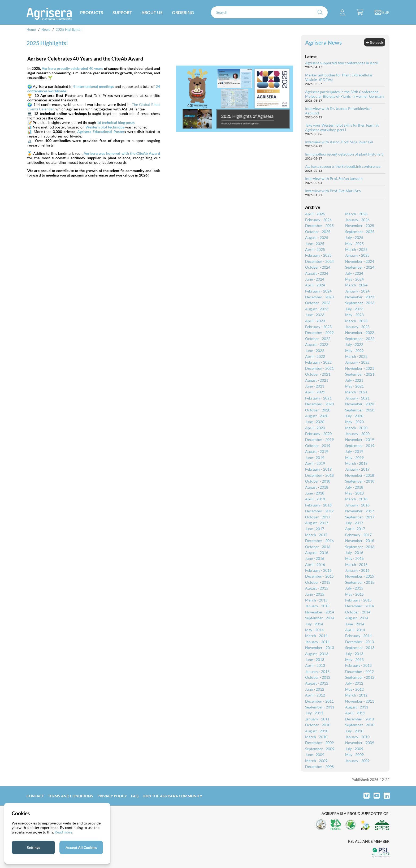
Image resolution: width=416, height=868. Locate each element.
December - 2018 (319, 475)
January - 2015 (317, 606)
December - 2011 (319, 701)
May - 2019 (354, 457)
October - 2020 (318, 410)
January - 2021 (357, 398)
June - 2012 (315, 689)
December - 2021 (319, 368)
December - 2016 (319, 541)
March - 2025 (356, 249)
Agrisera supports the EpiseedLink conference (343, 166)
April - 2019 (315, 463)
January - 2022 (357, 362)
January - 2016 (357, 570)
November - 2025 (360, 225)
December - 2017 (319, 511)
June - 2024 (315, 279)
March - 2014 (316, 636)
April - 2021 (315, 392)
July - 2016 (354, 553)
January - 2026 (357, 220)
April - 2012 (315, 695)
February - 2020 (318, 434)
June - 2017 (315, 529)
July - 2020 (354, 416)
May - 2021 (354, 386)
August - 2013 (317, 654)
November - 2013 (320, 648)
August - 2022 (317, 344)
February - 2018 (318, 505)
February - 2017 (358, 535)
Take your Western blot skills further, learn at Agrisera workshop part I (342, 127)
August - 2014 (357, 618)
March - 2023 (356, 321)
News (46, 29)
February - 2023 (318, 327)
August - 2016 (317, 553)
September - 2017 (360, 517)
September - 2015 (360, 582)
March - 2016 (356, 564)
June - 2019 (315, 457)
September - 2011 (320, 707)
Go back (375, 42)
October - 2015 (318, 582)
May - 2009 (354, 755)
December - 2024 (319, 261)
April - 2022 (315, 356)
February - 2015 (358, 600)
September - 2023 (360, 303)
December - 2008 (319, 766)
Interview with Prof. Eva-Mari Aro (333, 191)
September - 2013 (360, 648)
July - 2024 (354, 273)
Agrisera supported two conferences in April (342, 63)
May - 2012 (354, 689)
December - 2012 (359, 671)
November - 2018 (360, 475)
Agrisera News (323, 42)
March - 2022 (356, 356)
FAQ (135, 796)
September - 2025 (360, 232)
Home (31, 29)
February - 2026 (318, 220)
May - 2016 (354, 558)
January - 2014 (317, 642)
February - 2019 (318, 469)
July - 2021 (354, 380)
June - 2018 (315, 493)
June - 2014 (355, 624)
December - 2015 (319, 576)
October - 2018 (318, 481)
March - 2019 (356, 463)
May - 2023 (354, 315)
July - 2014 (314, 624)
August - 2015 (317, 588)
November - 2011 (360, 701)
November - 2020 (360, 404)
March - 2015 (316, 600)
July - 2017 (354, 523)
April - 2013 (315, 665)
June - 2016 (315, 558)
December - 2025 (319, 225)
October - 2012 (318, 677)
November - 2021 (360, 368)
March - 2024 (356, 285)
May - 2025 (354, 244)
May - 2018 (354, 493)
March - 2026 (356, 214)
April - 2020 (315, 428)
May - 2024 (354, 279)
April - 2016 (315, 564)
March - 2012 (356, 695)
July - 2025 (354, 237)
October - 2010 (318, 725)
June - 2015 (315, 594)
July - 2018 (354, 487)
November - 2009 (360, 743)
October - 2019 (318, 446)
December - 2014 (359, 606)
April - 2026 (315, 214)
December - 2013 (359, 642)
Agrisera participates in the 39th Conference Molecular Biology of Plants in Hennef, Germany (345, 94)
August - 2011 (357, 707)
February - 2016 (318, 570)
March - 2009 (316, 761)
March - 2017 (316, 535)
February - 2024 (318, 291)
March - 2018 (356, 499)
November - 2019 (360, 439)
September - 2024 (360, 267)
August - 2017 (317, 523)
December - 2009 (319, 743)
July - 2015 (354, 588)
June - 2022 (315, 351)
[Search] (269, 12)
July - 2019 (354, 451)
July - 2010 (354, 731)
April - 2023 (315, 321)
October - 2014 (358, 612)
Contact (35, 796)
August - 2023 (317, 309)
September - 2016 (360, 547)
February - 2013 (358, 665)
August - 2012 (317, 683)
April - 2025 (315, 249)
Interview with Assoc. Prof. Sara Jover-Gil (339, 142)
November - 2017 (360, 511)
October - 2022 (318, 339)
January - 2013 (317, 671)
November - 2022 (360, 332)
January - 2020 (357, 434)
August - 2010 (317, 731)
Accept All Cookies (81, 847)
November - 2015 (360, 576)
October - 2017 (318, 517)
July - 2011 (314, 713)
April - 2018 (315, 499)
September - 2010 (360, 725)
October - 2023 (318, 303)
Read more (64, 832)
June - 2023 (315, 315)
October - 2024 (318, 267)
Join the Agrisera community (172, 796)
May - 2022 (354, 351)
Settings (33, 847)
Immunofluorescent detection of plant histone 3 (344, 154)
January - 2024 (357, 291)
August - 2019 (317, 451)
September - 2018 (360, 481)
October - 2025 (318, 232)
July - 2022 (354, 344)
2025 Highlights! (69, 29)
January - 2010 (357, 737)
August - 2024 (317, 273)
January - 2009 (357, 761)
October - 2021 (318, 374)
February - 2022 (318, 362)
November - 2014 (320, 612)
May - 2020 (354, 422)
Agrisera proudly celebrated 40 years (72, 68)
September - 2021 (360, 374)
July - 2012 (354, 683)
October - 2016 (318, 547)
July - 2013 (354, 654)
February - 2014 (358, 636)
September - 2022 (360, 339)
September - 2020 (360, 410)
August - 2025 (317, 237)
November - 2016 (360, 541)
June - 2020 (315, 422)
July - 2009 (354, 749)
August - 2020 (317, 416)
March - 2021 (356, 392)
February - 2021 (318, 398)
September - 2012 (360, 677)
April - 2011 (355, 713)
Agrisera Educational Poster (101, 132)
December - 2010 (359, 719)
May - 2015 (354, 594)
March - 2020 (356, 428)
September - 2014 (320, 618)
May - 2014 (314, 630)
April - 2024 (315, 285)
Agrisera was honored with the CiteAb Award (122, 153)
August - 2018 (317, 487)
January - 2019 (357, 469)
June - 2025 (315, 244)
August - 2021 (317, 380)
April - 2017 (355, 529)
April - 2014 (355, 630)
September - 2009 (320, 749)
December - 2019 (319, 439)
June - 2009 (315, 755)
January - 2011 (317, 719)
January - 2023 (357, 327)
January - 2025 (357, 255)
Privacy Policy (112, 796)
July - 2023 (354, 309)
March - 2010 (316, 737)
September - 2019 (360, 446)
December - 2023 (319, 297)
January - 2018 (357, 505)
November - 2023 (360, 297)
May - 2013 (354, 659)
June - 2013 (315, 659)
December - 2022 (319, 332)
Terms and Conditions (71, 796)
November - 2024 (360, 261)
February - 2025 (318, 255)
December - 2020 (319, 404)
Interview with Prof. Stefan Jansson (334, 179)
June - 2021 (315, 386)
